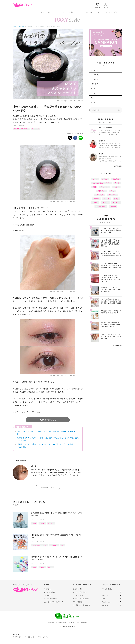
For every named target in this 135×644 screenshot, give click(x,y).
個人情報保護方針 (61, 622)
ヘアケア (94, 89)
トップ (24, 12)
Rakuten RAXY (22, 5)
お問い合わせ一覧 (29, 637)
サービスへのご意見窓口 (81, 599)
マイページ (47, 596)
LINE (104, 599)
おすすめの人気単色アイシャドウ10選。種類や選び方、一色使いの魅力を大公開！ (48, 433)
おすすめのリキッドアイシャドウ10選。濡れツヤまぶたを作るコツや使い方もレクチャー (48, 439)
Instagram (105, 596)
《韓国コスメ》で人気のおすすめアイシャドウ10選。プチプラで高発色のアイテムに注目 (48, 446)
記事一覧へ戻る (48, 487)
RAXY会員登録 (107, 589)
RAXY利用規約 (78, 602)
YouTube (105, 605)
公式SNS (89, 12)
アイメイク (21, 126)
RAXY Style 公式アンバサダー (21, 129)
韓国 (94, 187)
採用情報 (84, 622)
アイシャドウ (35, 129)
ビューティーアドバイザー (52, 602)
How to (34, 523)
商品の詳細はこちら (48, 420)
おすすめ (42, 567)
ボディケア (94, 84)
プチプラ (96, 199)
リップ (112, 191)
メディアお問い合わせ (80, 592)
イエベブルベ (112, 195)
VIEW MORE (118, 166)
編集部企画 (116, 179)
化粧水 (116, 199)
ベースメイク (95, 75)
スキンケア (94, 70)
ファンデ (105, 203)
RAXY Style (45, 12)
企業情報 (51, 622)
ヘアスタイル (99, 195)
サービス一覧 (17, 637)
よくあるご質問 (111, 12)
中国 (62, 545)
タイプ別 (113, 207)
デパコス (95, 203)
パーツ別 (107, 199)
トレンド (42, 523)
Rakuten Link (106, 602)
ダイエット (116, 203)
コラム (93, 98)
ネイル (93, 93)
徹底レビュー (101, 191)
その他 (93, 102)
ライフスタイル (101, 207)
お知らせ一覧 (77, 589)
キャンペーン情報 (67, 12)
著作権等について (74, 622)
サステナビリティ (43, 637)
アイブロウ (51, 523)
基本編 (117, 183)
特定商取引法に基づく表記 (82, 605)
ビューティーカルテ (50, 599)
